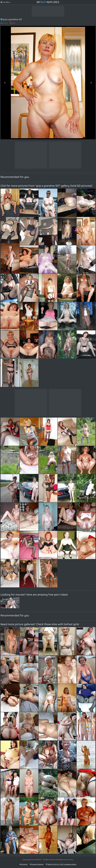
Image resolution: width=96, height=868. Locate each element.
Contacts (24, 864)
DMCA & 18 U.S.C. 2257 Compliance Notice (61, 864)
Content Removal (37, 864)
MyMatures (48, 2)
